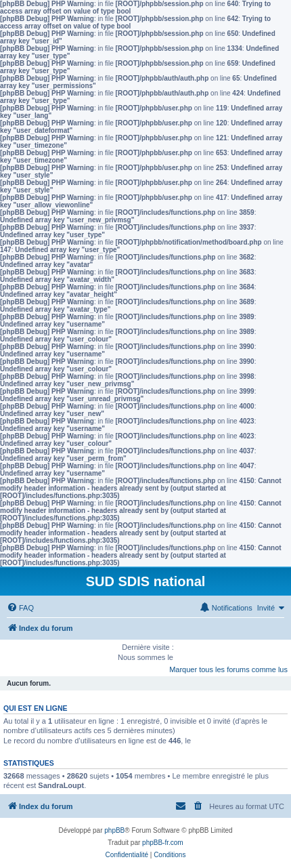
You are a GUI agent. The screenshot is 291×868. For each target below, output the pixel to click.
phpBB (114, 830)
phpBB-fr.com (163, 843)
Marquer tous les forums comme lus (228, 669)
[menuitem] (20, 608)
